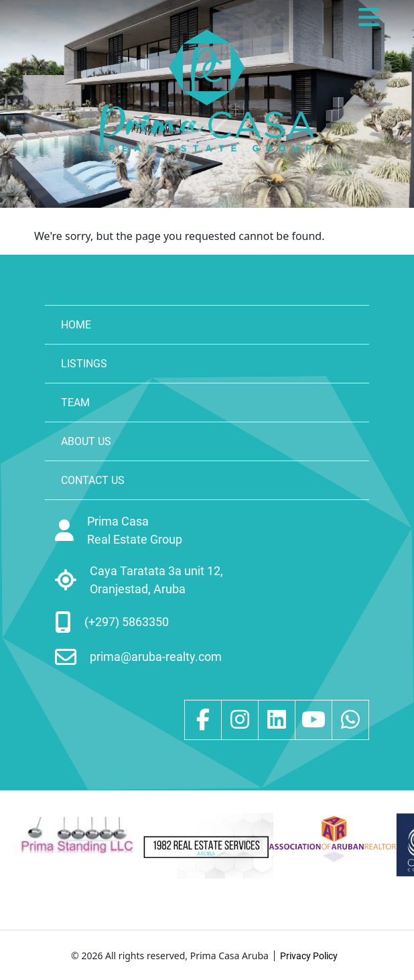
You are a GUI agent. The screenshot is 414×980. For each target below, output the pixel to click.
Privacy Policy (309, 956)
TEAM (75, 403)
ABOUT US (86, 441)
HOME (76, 325)
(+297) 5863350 (127, 622)
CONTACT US (93, 480)
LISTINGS (84, 364)
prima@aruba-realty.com (156, 657)
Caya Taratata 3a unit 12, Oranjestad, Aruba (156, 580)
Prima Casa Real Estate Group (135, 530)
